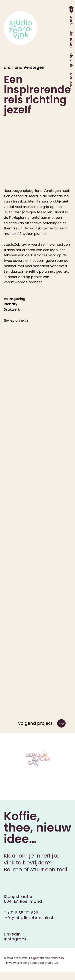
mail (63, 869)
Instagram (15, 939)
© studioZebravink (16, 958)
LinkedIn (12, 934)
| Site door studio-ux (44, 963)
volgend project (35, 723)
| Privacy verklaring (17, 963)
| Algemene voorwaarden (46, 958)
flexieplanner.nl (16, 320)
